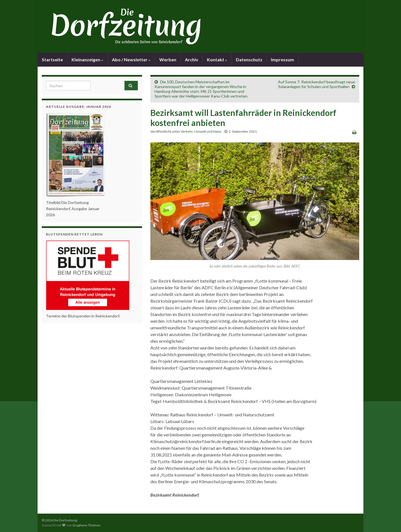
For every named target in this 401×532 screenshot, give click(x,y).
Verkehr (187, 131)
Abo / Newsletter (131, 59)
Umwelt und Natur (208, 131)
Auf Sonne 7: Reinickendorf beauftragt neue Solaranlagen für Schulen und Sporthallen (316, 84)
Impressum (283, 59)
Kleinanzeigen (87, 59)
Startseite (52, 59)
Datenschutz (249, 59)
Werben (168, 59)
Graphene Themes (86, 525)
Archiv (192, 59)
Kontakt (217, 59)
